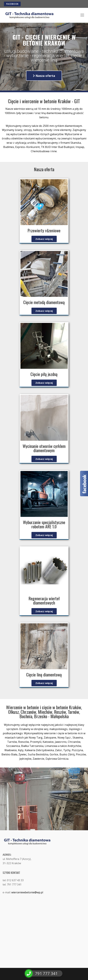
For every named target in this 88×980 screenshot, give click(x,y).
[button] (44, 76)
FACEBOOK (12, 4)
